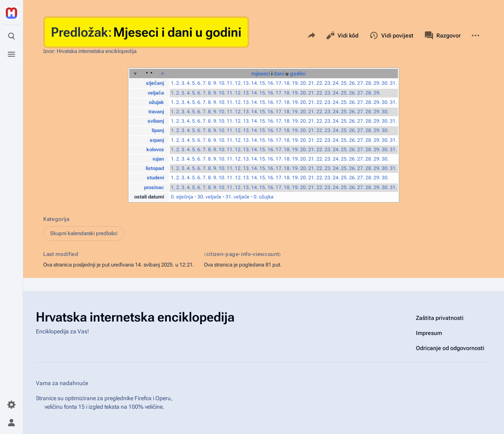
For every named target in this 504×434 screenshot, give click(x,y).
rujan (158, 159)
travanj (156, 112)
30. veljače (209, 197)
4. (189, 83)
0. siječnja (182, 197)
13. (246, 83)
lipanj (158, 130)
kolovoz (155, 150)
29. (377, 83)
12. (238, 83)
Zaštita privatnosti (440, 318)
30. (385, 83)
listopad (155, 168)
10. (222, 83)
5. (194, 83)
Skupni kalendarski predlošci (84, 233)
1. (173, 83)
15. (263, 83)
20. (304, 83)
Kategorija (56, 219)
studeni (155, 178)
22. (320, 83)
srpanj (157, 140)
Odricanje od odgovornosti (450, 348)
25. (344, 83)
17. (279, 83)
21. (312, 83)
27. (361, 83)
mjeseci (261, 74)
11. (230, 83)
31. (393, 83)
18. (287, 83)
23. (328, 83)
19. (295, 83)
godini (298, 74)
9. (215, 83)
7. (205, 83)
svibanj (156, 121)
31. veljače (238, 197)
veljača (156, 93)
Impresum (429, 333)
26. (353, 83)
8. (210, 83)
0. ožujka (264, 197)
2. (178, 83)
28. (369, 83)
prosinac (154, 187)
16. (271, 83)
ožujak (156, 102)
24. (336, 83)
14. (255, 83)
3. (183, 83)
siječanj (155, 83)
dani (279, 74)
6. (199, 83)
